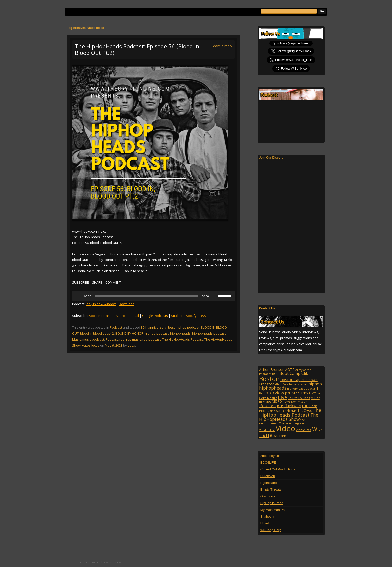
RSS (203, 316)
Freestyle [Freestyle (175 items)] (267, 384)
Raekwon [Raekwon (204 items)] (293, 406)
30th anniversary (154, 327)
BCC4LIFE (268, 463)
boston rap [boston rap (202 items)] (291, 380)
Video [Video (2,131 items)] (285, 428)
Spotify (191, 316)
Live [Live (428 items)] (283, 397)
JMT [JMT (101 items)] (313, 393)
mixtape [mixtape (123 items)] (265, 401)
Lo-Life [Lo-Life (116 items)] (293, 398)
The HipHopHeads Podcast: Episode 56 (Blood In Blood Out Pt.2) (137, 49)
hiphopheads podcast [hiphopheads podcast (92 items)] (302, 389)
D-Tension (268, 476)
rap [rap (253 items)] (305, 406)
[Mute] (214, 296)
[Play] (79, 296)
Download (127, 304)
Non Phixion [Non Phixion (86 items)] (299, 402)
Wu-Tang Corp (271, 530)
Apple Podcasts (101, 316)
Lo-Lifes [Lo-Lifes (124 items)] (304, 398)
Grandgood (269, 496)
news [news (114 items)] (287, 402)
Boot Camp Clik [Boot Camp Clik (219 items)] (294, 373)
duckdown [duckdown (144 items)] (310, 380)
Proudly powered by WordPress (99, 562)
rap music (134, 339)
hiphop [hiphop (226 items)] (315, 384)
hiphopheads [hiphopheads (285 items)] (273, 388)
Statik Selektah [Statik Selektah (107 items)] (286, 411)
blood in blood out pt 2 (97, 333)
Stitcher (177, 316)
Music (77, 339)
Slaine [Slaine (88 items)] (271, 411)
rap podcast (152, 339)
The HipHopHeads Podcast (183, 339)
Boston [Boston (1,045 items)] (269, 379)
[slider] (147, 296)
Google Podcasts (155, 316)
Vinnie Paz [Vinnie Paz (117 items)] (304, 430)
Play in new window (101, 304)
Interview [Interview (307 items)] (274, 393)
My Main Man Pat (273, 510)
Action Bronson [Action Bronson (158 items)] (272, 370)
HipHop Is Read (272, 503)
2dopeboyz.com (272, 456)
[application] (154, 296)
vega (131, 345)
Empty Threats (271, 490)
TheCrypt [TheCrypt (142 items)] (305, 411)
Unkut (265, 523)
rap (122, 339)
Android (122, 316)
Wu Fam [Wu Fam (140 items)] (280, 436)
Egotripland (269, 483)
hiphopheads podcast (209, 333)
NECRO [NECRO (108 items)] (277, 402)
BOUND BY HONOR (129, 333)
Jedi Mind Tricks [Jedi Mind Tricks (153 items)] (298, 393)
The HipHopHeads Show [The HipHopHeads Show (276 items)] (289, 417)
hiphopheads (180, 333)
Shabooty (267, 517)
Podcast (116, 327)
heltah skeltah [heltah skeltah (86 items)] (298, 384)
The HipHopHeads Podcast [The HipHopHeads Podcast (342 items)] (290, 412)
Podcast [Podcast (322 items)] (268, 405)
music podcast (93, 339)
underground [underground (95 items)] (298, 423)
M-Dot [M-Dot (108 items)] (315, 398)
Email (135, 316)
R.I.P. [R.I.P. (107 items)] (280, 406)
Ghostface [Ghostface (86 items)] (282, 384)
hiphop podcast (157, 333)
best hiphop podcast (184, 327)
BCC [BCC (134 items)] (275, 374)
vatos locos (91, 345)
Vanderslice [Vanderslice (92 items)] (267, 430)
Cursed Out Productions (278, 469)
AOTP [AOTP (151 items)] (290, 370)
